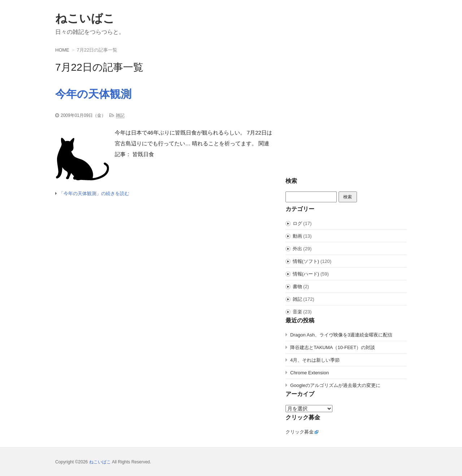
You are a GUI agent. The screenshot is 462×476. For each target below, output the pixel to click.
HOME (62, 50)
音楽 (297, 312)
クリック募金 (300, 432)
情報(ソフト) (306, 261)
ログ (297, 223)
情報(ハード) (306, 274)
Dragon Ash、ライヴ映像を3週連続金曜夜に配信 (341, 335)
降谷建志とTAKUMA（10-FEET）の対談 (333, 347)
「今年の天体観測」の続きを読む (94, 193)
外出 (297, 249)
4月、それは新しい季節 (315, 360)
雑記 (120, 115)
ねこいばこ (85, 18)
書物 (297, 287)
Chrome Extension (310, 373)
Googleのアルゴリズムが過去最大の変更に (335, 385)
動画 (297, 236)
